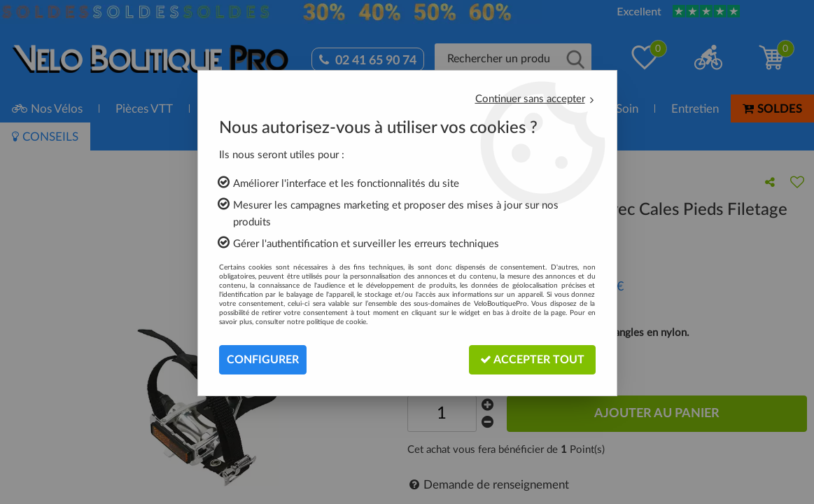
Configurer (263, 360)
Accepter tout (532, 359)
